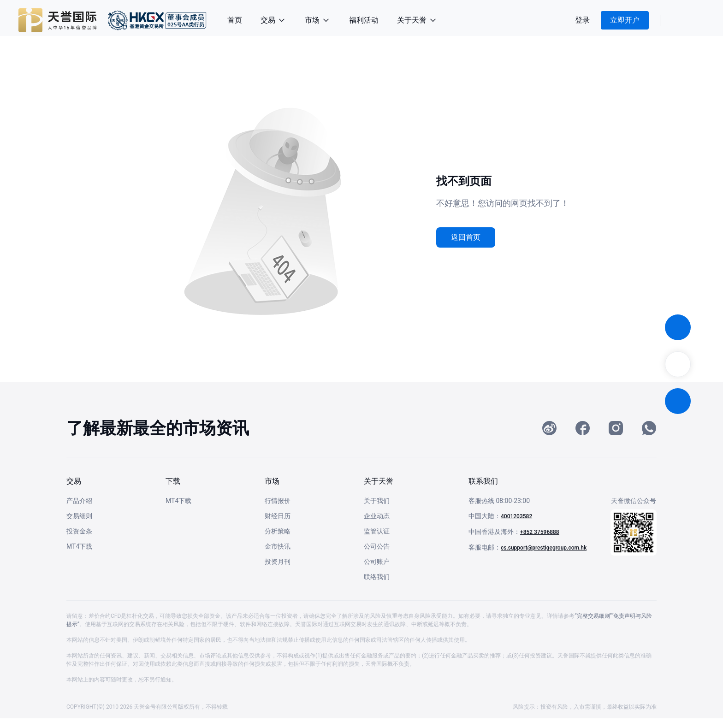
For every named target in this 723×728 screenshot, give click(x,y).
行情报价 (278, 510)
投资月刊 (278, 571)
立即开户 (625, 20)
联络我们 (377, 586)
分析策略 (278, 541)
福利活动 (364, 20)
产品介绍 (79, 510)
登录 (582, 20)
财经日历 (278, 526)
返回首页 (466, 237)
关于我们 (377, 510)
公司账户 (377, 571)
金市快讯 (278, 556)
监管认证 (377, 541)
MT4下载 (79, 556)
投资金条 (79, 541)
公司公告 (377, 556)
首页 (235, 20)
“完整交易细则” (593, 626)
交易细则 (79, 526)
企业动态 (377, 526)
